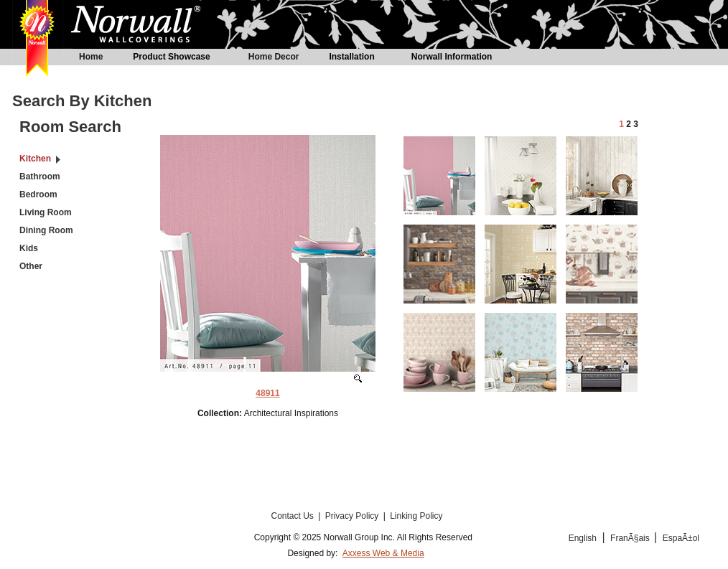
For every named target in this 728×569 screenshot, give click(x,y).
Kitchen (35, 159)
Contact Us (293, 516)
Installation (351, 57)
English (583, 538)
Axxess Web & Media (383, 553)
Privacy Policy (353, 516)
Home (91, 57)
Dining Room (46, 230)
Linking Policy (416, 516)
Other (31, 266)
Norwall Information (452, 57)
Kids (29, 248)
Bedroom (38, 194)
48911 (267, 393)
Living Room (46, 212)
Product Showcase (171, 57)
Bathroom (40, 177)
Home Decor (274, 57)
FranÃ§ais (631, 538)
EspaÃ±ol (681, 538)
